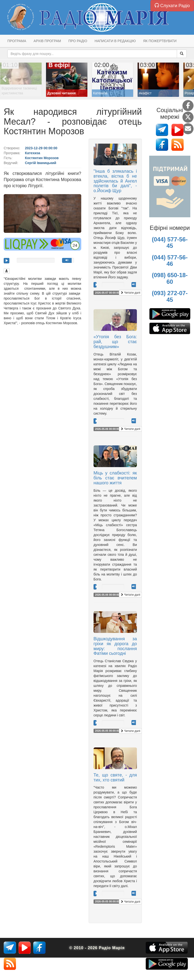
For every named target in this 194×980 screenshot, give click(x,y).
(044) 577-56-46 (170, 261)
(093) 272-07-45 (170, 296)
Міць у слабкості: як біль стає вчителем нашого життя (115, 478)
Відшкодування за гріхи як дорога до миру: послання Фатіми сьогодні (115, 646)
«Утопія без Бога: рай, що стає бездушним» (115, 342)
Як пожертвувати (160, 41)
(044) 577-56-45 (170, 243)
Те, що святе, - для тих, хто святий (115, 777)
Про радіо (78, 41)
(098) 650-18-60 (170, 278)
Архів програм (47, 41)
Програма (17, 41)
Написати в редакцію (115, 41)
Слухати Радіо (172, 6)
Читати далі (130, 293)
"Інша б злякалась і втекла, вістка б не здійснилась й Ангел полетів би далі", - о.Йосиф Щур (115, 181)
